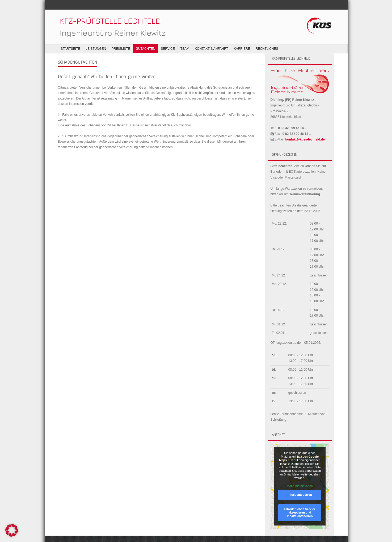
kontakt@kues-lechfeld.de (305, 130)
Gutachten (145, 39)
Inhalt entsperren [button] (300, 485)
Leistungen (96, 39)
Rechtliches (267, 39)
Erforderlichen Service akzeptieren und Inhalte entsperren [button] (300, 503)
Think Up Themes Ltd (90, 534)
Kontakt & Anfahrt (211, 39)
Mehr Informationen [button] (300, 476)
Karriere (242, 39)
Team (185, 39)
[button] (12, 530)
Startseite (71, 39)
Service (168, 39)
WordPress (129, 534)
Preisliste (121, 39)
